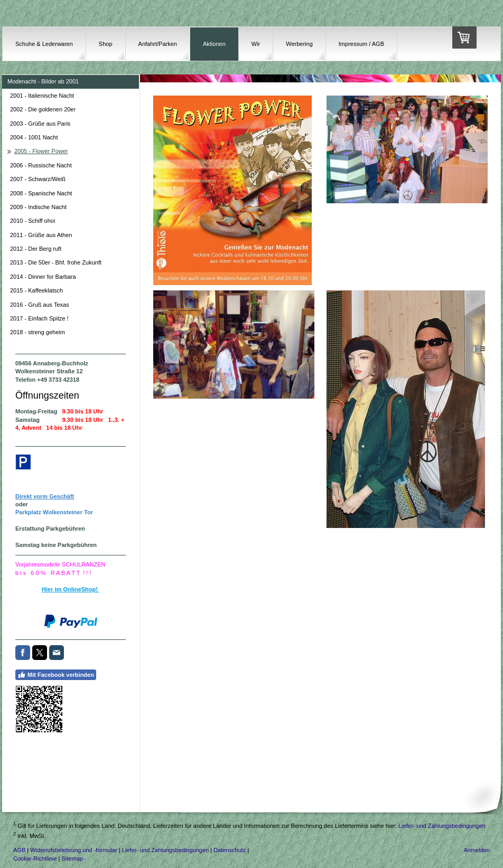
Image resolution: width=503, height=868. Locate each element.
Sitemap (72, 858)
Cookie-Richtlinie (35, 858)
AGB (19, 850)
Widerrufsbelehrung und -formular (73, 850)
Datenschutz (230, 850)
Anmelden (477, 850)
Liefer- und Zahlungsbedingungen (442, 826)
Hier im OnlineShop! (71, 589)
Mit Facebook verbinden (56, 675)
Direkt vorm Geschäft (45, 496)
